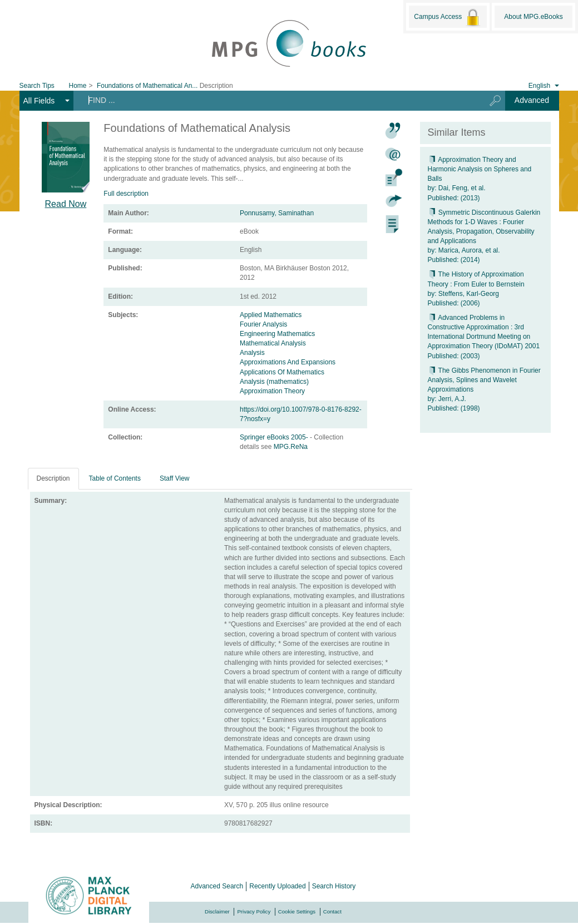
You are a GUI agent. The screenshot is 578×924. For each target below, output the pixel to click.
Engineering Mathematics (277, 334)
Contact (332, 911)
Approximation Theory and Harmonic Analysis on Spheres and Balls (480, 169)
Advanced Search (217, 886)
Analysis (252, 353)
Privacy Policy (254, 911)
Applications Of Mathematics (282, 372)
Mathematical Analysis (273, 343)
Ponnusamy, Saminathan (277, 213)
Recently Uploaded (277, 886)
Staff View (175, 478)
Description (53, 478)
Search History (334, 886)
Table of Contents (115, 478)
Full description (126, 194)
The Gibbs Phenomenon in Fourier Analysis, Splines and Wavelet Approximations (484, 380)
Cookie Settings (297, 911)
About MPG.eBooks (533, 17)
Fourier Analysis (263, 324)
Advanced (532, 100)
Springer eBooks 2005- (275, 437)
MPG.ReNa (291, 447)
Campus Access (448, 17)
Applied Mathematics (271, 315)
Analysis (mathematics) (274, 382)
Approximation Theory (272, 391)
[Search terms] (275, 100)
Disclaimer (217, 911)
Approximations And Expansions (288, 362)
